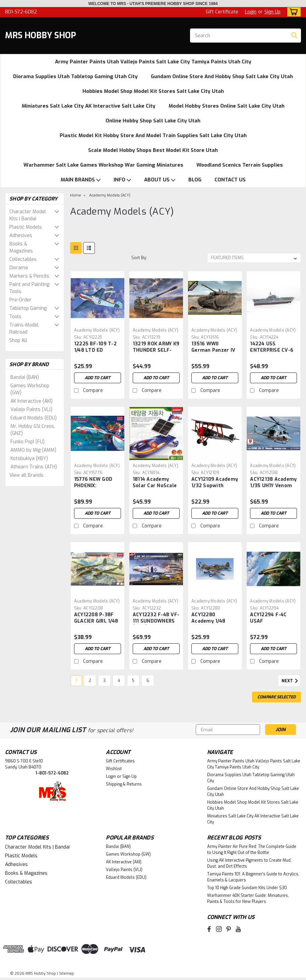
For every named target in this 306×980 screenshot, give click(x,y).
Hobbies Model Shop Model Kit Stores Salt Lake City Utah (153, 91)
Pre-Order (20, 300)
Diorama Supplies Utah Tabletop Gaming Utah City (75, 76)
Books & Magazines (21, 247)
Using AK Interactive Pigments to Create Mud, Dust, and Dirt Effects (249, 863)
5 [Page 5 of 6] (133, 681)
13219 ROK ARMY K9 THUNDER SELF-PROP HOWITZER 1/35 (156, 347)
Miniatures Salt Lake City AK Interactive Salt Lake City (89, 106)
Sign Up (272, 12)
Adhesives (21, 236)
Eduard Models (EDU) (34, 418)
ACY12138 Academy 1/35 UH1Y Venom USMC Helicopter (273, 483)
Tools (15, 317)
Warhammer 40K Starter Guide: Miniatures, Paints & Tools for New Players (248, 899)
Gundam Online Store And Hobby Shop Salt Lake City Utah (222, 76)
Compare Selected (277, 697)
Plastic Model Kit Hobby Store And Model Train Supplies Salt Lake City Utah (153, 135)
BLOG (195, 180)
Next (291, 681)
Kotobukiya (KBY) (29, 458)
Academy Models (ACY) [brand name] (97, 330)
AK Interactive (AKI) (32, 401)
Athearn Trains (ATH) (34, 467)
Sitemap (67, 973)
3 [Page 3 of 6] (104, 681)
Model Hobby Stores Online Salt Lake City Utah (227, 106)
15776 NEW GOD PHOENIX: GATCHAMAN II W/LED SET (93, 483)
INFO (122, 180)
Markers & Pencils (29, 276)
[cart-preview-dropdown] (292, 12)
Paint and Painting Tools (29, 288)
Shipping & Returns (124, 784)
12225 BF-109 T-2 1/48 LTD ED (95, 347)
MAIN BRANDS (81, 180)
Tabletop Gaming (28, 308)
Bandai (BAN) (25, 377)
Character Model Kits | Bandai (28, 215)
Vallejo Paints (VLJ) (31, 410)
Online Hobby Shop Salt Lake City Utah (153, 121)
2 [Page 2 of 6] (90, 681)
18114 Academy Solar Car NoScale (155, 482)
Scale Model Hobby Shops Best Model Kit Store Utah (153, 150)
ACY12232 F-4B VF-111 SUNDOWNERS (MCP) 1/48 (156, 618)
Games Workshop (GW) (30, 389)
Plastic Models (26, 227)
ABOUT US (160, 180)
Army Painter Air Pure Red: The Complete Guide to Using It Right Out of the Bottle (252, 850)
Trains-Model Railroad (24, 329)
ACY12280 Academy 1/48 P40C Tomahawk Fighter (211, 618)
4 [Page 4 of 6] (119, 681)
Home (76, 195)
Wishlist (114, 769)
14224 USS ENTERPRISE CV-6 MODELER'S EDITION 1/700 (272, 347)
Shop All (18, 340)
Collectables (23, 259)
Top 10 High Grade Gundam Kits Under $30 (247, 888)
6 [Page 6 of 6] (148, 681)
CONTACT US (230, 180)
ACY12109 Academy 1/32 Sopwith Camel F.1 (215, 483)
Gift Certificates (120, 761)
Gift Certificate (222, 12)
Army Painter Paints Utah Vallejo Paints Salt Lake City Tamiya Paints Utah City (153, 62)
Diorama (19, 268)
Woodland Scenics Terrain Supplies (240, 165)
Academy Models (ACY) (110, 195)
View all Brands (26, 475)
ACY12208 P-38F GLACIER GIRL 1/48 (96, 618)
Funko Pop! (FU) (27, 442)
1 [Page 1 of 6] (76, 681)
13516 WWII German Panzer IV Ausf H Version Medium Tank (213, 347)
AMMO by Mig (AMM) (33, 450)
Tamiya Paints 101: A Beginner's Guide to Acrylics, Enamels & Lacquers (253, 877)
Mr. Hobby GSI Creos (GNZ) (32, 430)
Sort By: (139, 258)
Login (251, 12)
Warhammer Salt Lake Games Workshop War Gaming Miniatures (103, 165)
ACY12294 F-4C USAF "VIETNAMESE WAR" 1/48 (268, 618)
